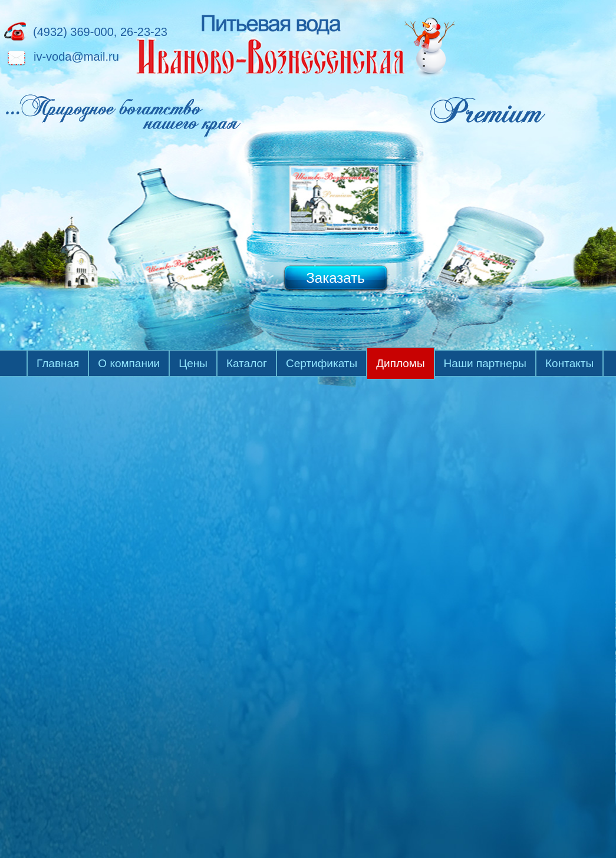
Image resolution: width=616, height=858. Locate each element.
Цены (193, 363)
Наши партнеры (485, 363)
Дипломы (400, 363)
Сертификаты (322, 363)
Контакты (569, 363)
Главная (58, 363)
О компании (129, 363)
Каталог (247, 363)
